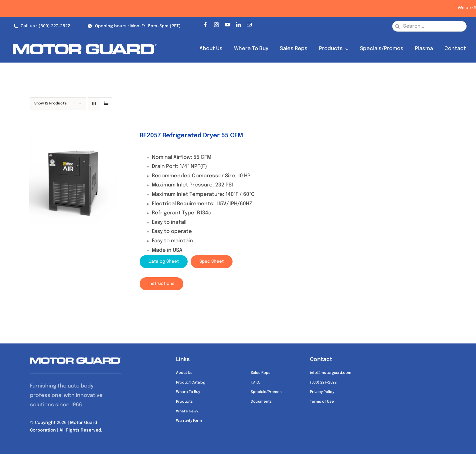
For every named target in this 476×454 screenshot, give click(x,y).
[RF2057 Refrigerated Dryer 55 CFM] (73, 181)
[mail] (249, 23)
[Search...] (429, 26)
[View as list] (106, 104)
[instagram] (216, 23)
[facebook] (206, 23)
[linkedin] (238, 23)
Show (51, 104)
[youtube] (227, 23)
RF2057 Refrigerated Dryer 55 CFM (191, 136)
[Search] (398, 26)
